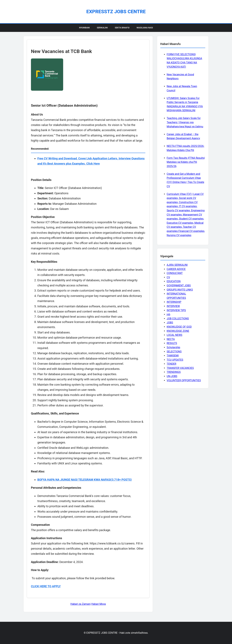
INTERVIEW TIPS (176, 310)
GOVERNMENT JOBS (179, 286)
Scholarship (174, 347)
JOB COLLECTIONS (178, 319)
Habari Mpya (98, 604)
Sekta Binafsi (122, 28)
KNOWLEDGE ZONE (178, 331)
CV (168, 277)
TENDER (172, 364)
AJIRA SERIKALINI (177, 265)
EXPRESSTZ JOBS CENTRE (116, 12)
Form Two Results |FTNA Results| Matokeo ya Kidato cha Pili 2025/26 (186, 162)
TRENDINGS (174, 372)
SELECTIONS (174, 352)
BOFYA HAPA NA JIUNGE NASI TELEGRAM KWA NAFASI (74, 480)
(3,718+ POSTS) (121, 480)
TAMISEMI (173, 356)
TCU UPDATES (175, 360)
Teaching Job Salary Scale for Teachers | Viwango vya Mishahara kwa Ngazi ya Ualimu (185, 122)
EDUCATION (174, 281)
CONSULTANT (175, 273)
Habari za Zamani (80, 604)
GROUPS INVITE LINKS (180, 290)
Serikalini (102, 28)
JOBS (170, 323)
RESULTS (172, 343)
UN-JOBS (172, 376)
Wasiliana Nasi (145, 28)
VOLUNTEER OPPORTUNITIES (184, 380)
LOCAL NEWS (175, 335)
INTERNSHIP (174, 302)
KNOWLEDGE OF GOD (179, 327)
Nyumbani (84, 28)
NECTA (171, 339)
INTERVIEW (173, 306)
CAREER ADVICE (176, 269)
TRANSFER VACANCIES (180, 368)
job (169, 314)
